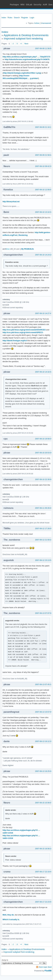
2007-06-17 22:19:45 (44, 872)
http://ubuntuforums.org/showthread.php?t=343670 (27, 59)
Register (25, 18)
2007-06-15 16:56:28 (44, 849)
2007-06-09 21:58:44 (44, 155)
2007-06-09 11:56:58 (44, 48)
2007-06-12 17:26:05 (44, 528)
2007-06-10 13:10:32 (44, 212)
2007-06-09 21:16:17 (44, 127)
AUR (45, 5)
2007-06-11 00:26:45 (44, 508)
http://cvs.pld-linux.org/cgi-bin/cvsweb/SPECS (23, 332)
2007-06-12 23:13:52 (44, 560)
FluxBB (48, 971)
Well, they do (8, 915)
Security (38, 5)
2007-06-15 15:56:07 (44, 803)
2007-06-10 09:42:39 (44, 166)
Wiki (23, 5)
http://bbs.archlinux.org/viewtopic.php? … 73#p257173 (26, 57)
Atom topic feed (45, 967)
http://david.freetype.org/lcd (15, 341)
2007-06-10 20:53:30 (44, 453)
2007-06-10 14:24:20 (44, 255)
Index (4, 18)
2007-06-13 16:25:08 (44, 771)
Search (17, 18)
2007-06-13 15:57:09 (44, 712)
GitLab (29, 5)
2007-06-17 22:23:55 (44, 902)
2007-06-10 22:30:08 (44, 479)
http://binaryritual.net (11, 202)
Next (26, 44)
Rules (10, 18)
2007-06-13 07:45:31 (44, 684)
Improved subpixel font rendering (23, 38)
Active (37, 23)
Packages (14, 5)
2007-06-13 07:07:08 (44, 613)
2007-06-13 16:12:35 (44, 741)
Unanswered (46, 23)
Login (32, 18)
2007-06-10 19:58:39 (44, 439)
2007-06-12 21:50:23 (44, 540)
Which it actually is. (11, 919)
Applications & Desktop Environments (26, 35)
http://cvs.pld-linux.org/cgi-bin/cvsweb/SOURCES (24, 330)
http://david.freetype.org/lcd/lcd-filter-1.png (22, 73)
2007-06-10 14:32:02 (44, 372)
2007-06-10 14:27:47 (44, 313)
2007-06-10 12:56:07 (44, 190)
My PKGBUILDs (27, 249)
